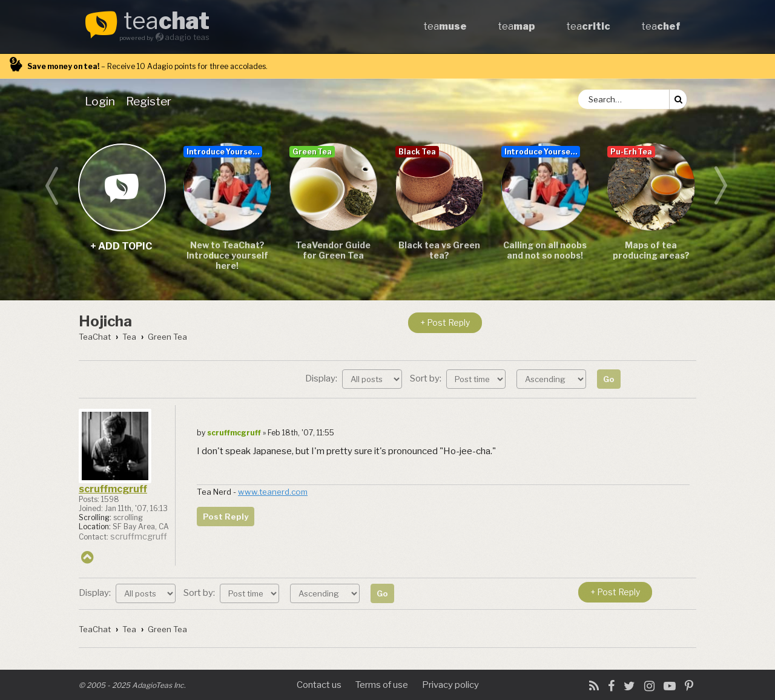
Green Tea (312, 152)
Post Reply (226, 517)
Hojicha (105, 321)
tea (167, 22)
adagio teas (187, 37)
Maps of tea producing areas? (651, 250)
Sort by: (458, 378)
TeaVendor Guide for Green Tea (333, 250)
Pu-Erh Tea (631, 152)
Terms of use (382, 685)
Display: (354, 378)
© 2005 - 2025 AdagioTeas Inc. (132, 685)
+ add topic (121, 187)
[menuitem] (102, 101)
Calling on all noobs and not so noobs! (545, 250)
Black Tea (417, 152)
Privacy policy (450, 685)
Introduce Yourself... (224, 152)
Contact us (319, 685)
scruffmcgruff (113, 489)
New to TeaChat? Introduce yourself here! (227, 255)
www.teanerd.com (273, 492)
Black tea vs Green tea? (439, 250)
